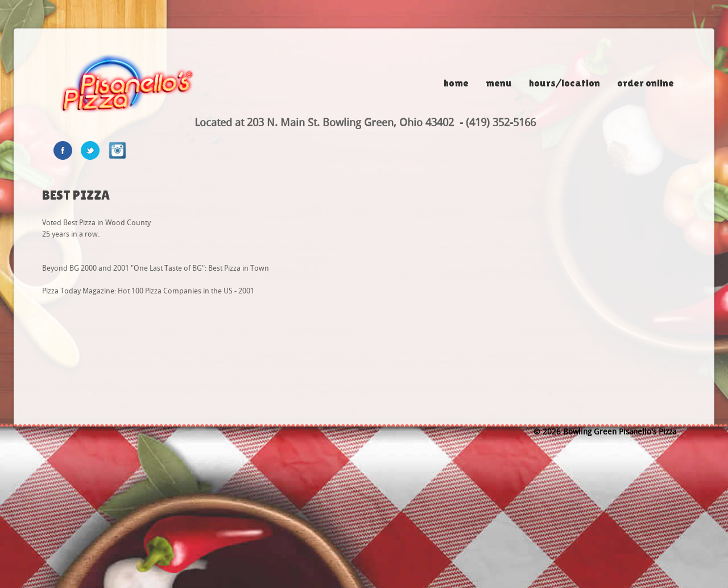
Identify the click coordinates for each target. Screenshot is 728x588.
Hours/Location (564, 83)
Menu (499, 83)
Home (456, 83)
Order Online (646, 83)
